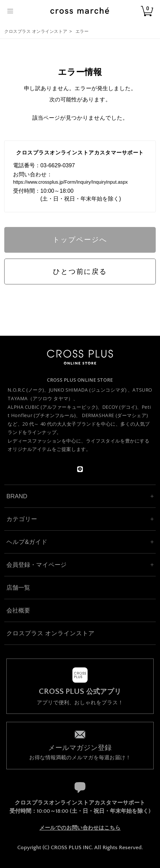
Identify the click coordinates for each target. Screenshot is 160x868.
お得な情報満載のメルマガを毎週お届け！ (80, 752)
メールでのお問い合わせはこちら (80, 828)
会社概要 (18, 610)
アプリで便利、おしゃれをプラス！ (80, 696)
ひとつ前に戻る (80, 271)
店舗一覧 (18, 587)
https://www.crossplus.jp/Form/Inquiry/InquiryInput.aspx (70, 182)
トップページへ (80, 240)
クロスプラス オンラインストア (36, 31)
